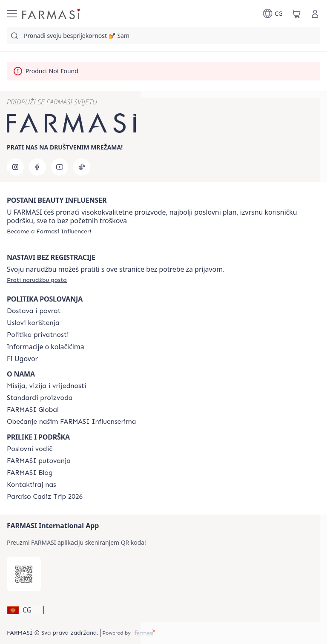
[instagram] (15, 167)
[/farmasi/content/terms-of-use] (33, 323)
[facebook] (37, 167)
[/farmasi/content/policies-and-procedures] (38, 335)
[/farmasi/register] (49, 231)
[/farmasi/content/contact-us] (32, 485)
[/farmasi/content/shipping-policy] (34, 311)
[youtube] (60, 167)
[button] (24, 610)
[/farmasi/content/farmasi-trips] (39, 461)
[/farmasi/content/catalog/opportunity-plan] (30, 449)
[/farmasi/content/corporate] (33, 410)
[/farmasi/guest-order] (37, 280)
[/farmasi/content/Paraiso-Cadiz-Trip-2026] (45, 497)
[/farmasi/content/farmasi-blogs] (30, 473)
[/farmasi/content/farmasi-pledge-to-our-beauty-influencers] (71, 422)
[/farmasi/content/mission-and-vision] (46, 386)
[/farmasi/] (52, 14)
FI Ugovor (22, 359)
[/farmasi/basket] (296, 14)
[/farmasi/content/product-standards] (40, 398)
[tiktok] (82, 167)
